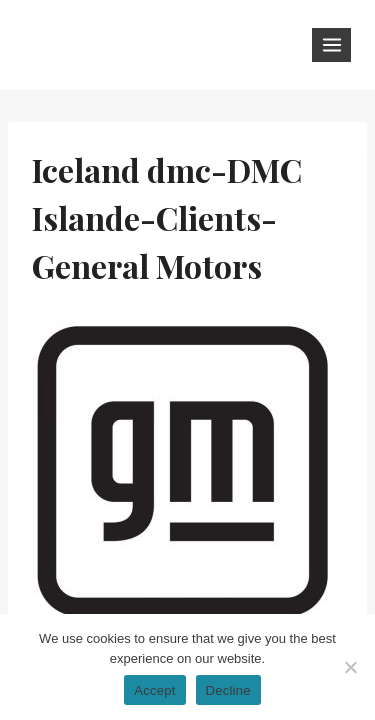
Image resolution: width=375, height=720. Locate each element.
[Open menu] (331, 44)
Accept (154, 690)
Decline (228, 690)
